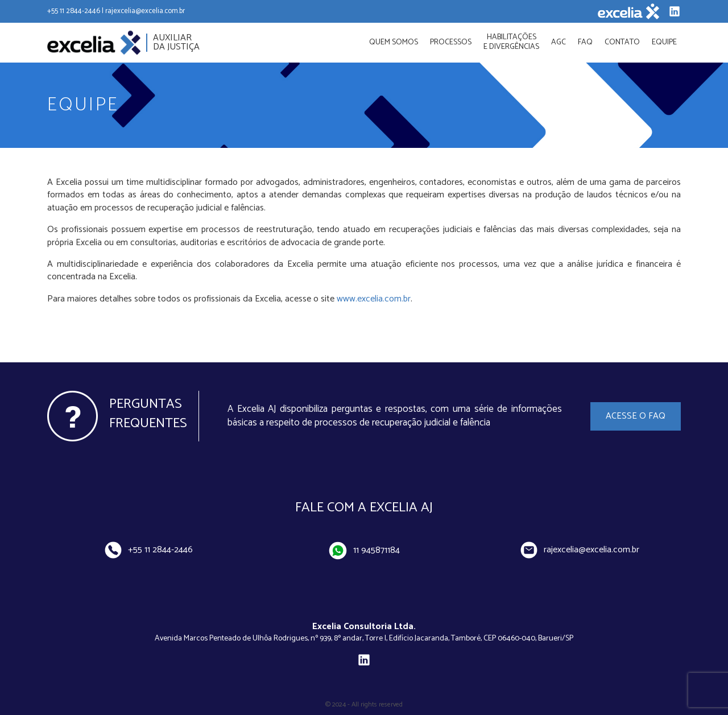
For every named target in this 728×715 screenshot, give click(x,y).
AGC (559, 42)
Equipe (664, 42)
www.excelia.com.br (374, 299)
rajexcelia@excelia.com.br (580, 550)
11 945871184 (365, 550)
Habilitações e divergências (511, 42)
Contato (622, 42)
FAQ (585, 42)
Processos (451, 42)
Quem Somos (394, 42)
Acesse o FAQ (636, 416)
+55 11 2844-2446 (148, 550)
